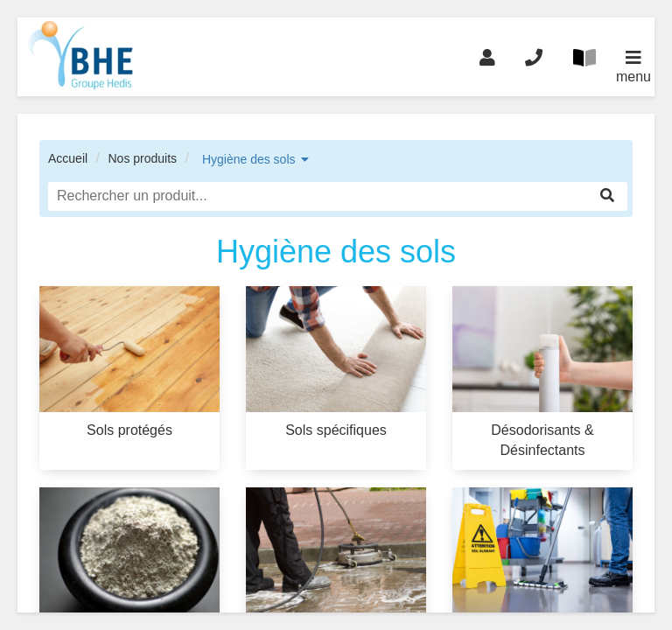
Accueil (68, 158)
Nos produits (142, 158)
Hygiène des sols (249, 159)
